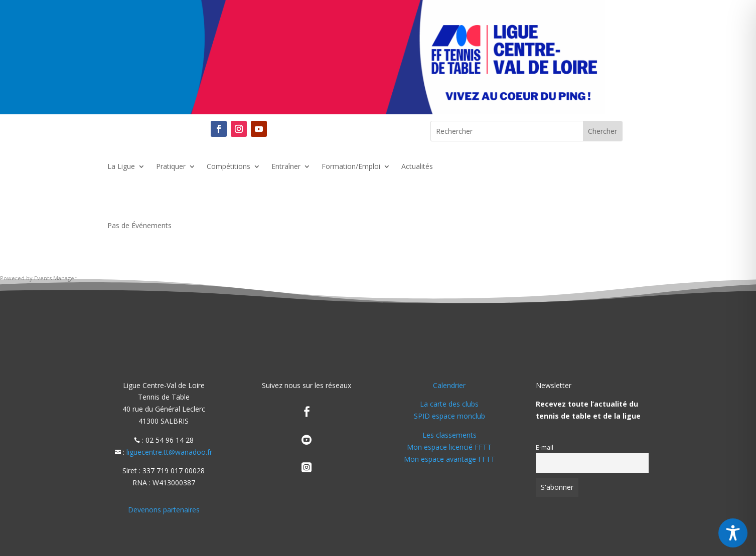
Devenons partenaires (164, 510)
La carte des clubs (449, 404)
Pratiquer (171, 167)
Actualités (417, 167)
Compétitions (229, 167)
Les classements (449, 435)
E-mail (545, 447)
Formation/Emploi (351, 167)
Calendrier (449, 385)
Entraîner (286, 167)
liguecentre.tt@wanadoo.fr (169, 452)
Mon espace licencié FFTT (449, 447)
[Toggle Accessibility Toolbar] (733, 533)
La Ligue (121, 167)
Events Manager (55, 278)
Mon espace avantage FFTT (449, 459)
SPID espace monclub (449, 416)
